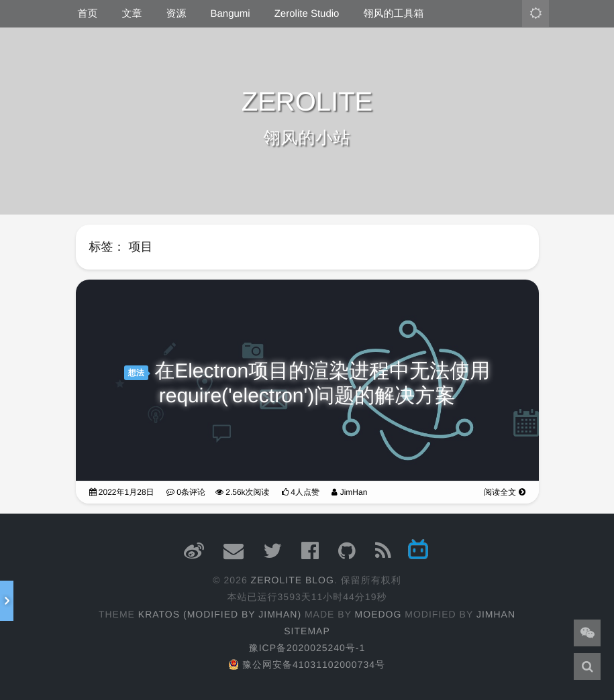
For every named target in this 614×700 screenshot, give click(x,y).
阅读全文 (504, 492)
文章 (132, 14)
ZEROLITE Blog (293, 580)
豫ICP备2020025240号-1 (307, 648)
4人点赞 (301, 492)
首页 (88, 14)
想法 (136, 373)
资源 (176, 14)
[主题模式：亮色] (535, 13)
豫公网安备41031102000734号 (307, 664)
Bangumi (231, 14)
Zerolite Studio (307, 14)
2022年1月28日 (122, 492)
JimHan (349, 492)
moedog (378, 614)
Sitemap (307, 631)
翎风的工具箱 (393, 14)
